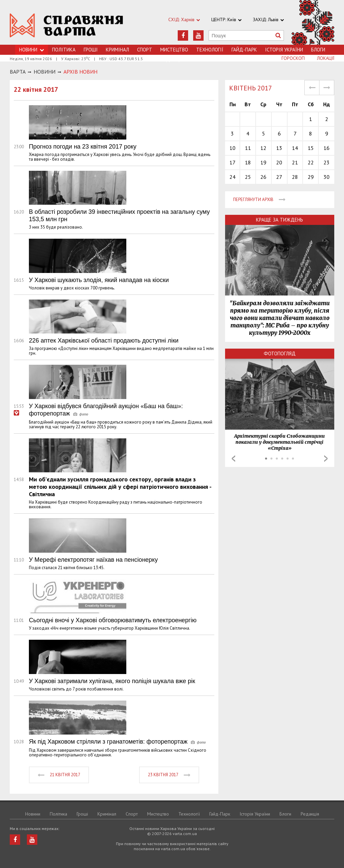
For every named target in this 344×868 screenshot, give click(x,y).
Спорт (145, 50)
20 (279, 162)
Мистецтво (174, 50)
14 (295, 148)
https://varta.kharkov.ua (67, 26)
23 (327, 162)
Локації (326, 58)
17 (232, 162)
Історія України (284, 50)
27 (279, 177)
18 (248, 162)
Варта (18, 72)
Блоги (318, 50)
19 (263, 162)
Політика (64, 50)
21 (295, 162)
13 (279, 148)
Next (326, 459)
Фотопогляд (280, 353)
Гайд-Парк (244, 50)
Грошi (91, 50)
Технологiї (210, 50)
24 (232, 177)
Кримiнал (117, 50)
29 (311, 177)
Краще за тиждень (279, 220)
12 (263, 148)
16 (327, 148)
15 (311, 148)
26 (263, 177)
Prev (233, 459)
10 (232, 148)
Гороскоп (293, 58)
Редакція (310, 814)
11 (248, 148)
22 (311, 162)
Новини (33, 814)
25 (248, 177)
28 (295, 177)
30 (327, 177)
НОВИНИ (45, 72)
